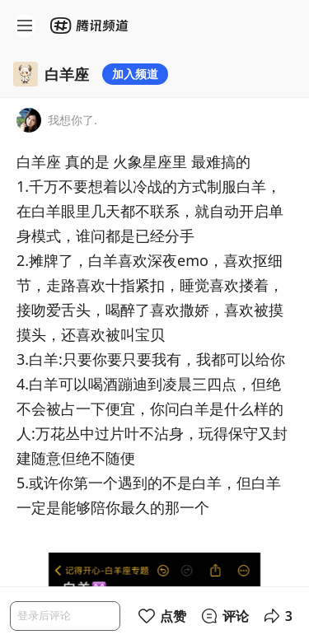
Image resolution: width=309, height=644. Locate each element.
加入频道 (135, 74)
